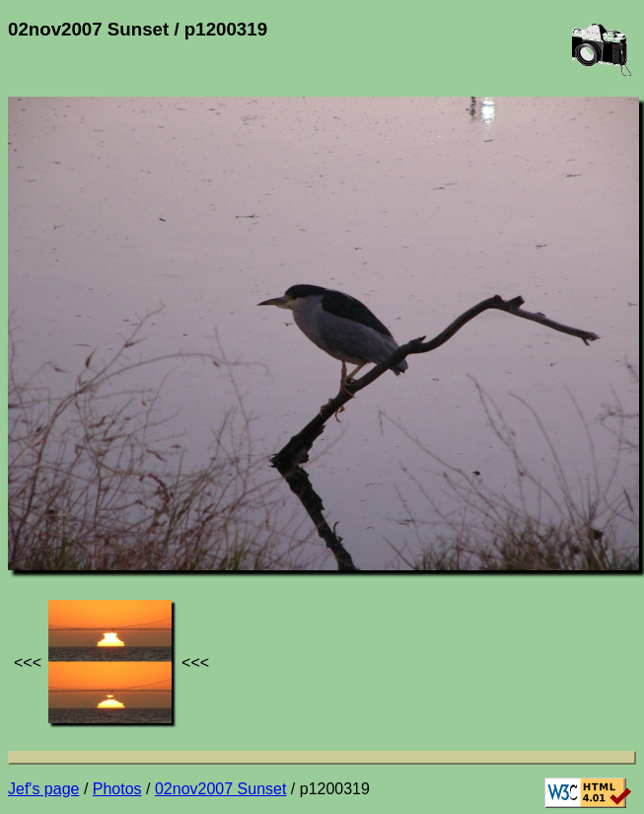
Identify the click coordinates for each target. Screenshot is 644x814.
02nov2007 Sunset (220, 789)
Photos (117, 789)
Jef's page (43, 789)
